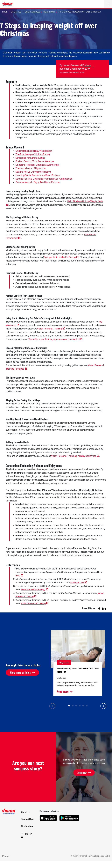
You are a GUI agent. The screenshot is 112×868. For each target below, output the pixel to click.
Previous (52, 706)
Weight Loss (49, 12)
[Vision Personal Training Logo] (7, 4)
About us (26, 812)
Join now (82, 773)
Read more (63, 691)
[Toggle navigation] (108, 4)
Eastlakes (61, 678)
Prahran (87, 65)
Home (5, 12)
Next (103, 706)
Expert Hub (16, 12)
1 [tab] (69, 706)
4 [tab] (80, 706)
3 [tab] (76, 706)
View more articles (20, 672)
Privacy (6, 856)
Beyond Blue (27, 819)
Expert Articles (32, 12)
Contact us (27, 826)
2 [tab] (73, 706)
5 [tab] (83, 706)
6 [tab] (87, 706)
